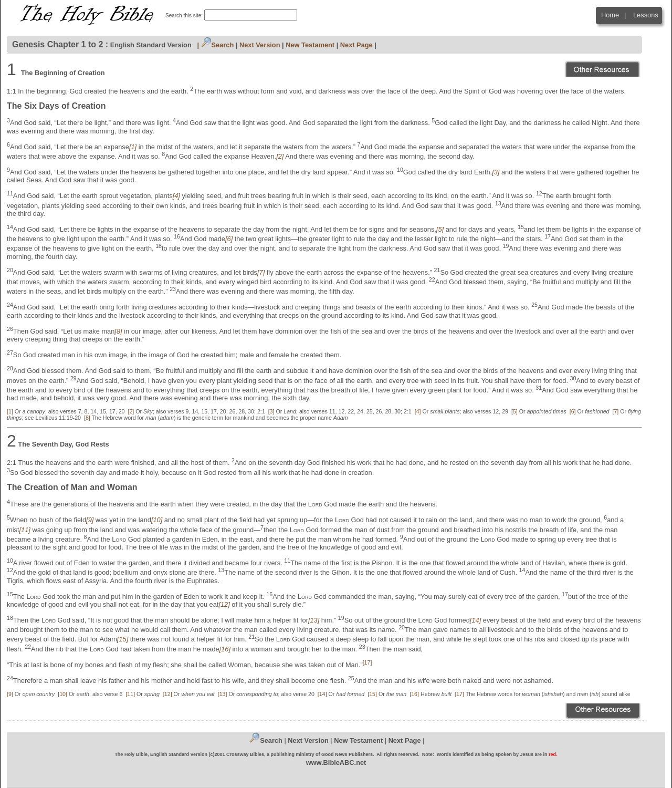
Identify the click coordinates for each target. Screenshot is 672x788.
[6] (573, 411)
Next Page (356, 45)
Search (218, 45)
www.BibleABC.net (336, 763)
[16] (414, 694)
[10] (62, 694)
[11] (130, 694)
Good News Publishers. (348, 754)
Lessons (646, 15)
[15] (372, 694)
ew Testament (361, 740)
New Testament (310, 45)
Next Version (260, 45)
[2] (131, 411)
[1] (10, 411)
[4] (418, 411)
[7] (615, 411)
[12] (167, 694)
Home (610, 15)
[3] (271, 411)
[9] (10, 694)
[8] (87, 418)
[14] (322, 694)
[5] (514, 411)
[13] (223, 694)
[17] (459, 694)
